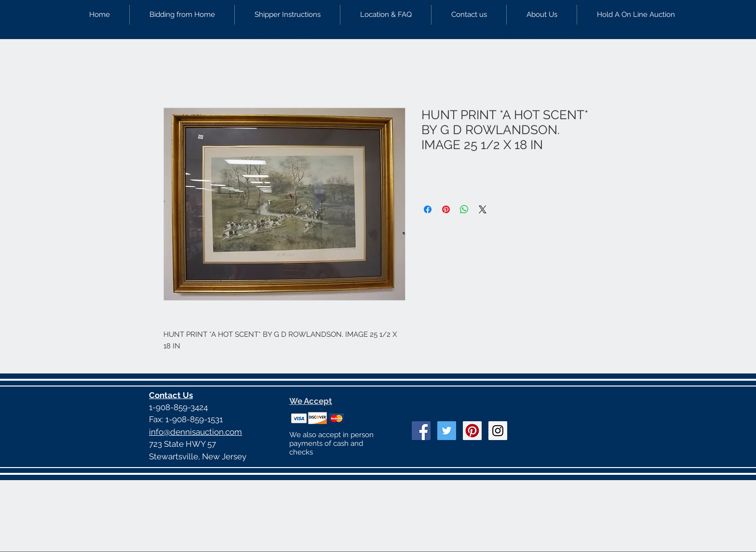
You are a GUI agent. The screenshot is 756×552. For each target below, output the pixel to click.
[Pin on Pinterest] (446, 209)
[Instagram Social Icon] (498, 431)
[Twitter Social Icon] (447, 431)
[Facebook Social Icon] (421, 431)
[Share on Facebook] (428, 209)
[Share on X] (483, 209)
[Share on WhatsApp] (464, 209)
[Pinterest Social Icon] (472, 431)
